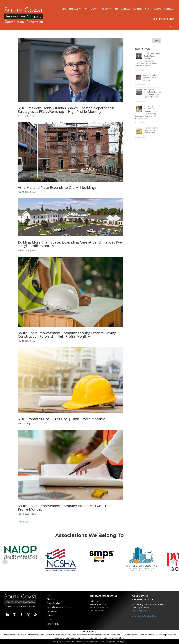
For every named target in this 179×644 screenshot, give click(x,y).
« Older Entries (24, 522)
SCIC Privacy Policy (164, 19)
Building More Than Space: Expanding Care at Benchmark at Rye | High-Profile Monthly (70, 244)
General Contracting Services (60, 607)
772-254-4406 (145, 611)
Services (74, 9)
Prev (5, 562)
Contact (169, 9)
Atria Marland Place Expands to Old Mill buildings (57, 187)
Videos (157, 9)
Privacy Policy (53, 624)
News (148, 9)
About (105, 9)
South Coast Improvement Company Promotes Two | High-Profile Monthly (66, 507)
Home (63, 9)
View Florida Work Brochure (144, 616)
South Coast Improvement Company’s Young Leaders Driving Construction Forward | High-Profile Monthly (67, 335)
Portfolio (90, 9)
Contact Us (52, 611)
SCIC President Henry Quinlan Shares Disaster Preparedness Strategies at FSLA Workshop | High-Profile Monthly (66, 110)
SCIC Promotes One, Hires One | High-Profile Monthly (61, 419)
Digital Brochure (54, 603)
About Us (51, 599)
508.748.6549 (99, 611)
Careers (137, 9)
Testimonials (122, 9)
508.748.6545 (102, 607)
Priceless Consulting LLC (118, 642)
